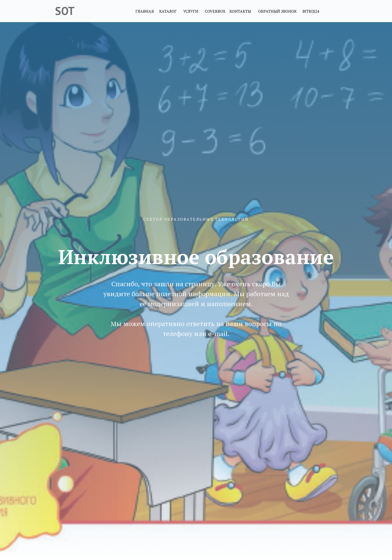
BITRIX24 (311, 11)
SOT (65, 11)
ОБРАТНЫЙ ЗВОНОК (277, 11)
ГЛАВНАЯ (145, 11)
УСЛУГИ (191, 11)
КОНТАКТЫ (240, 11)
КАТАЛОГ (168, 11)
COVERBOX (215, 11)
